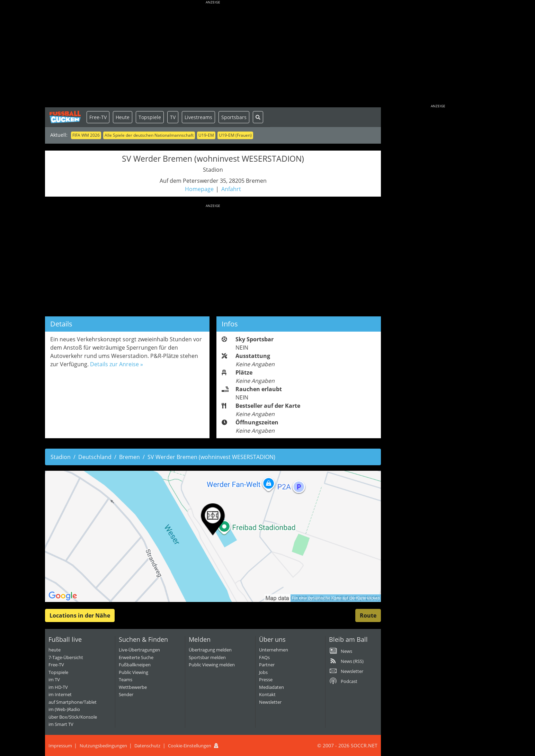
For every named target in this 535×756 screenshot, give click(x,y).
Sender (126, 694)
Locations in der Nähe (80, 615)
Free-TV (98, 117)
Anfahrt (231, 189)
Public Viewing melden (212, 665)
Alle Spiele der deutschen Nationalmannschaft (149, 135)
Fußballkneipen (135, 665)
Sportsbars (234, 117)
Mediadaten (271, 687)
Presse (266, 679)
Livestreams (198, 117)
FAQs (264, 657)
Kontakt (267, 694)
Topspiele (150, 117)
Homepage (199, 189)
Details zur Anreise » (117, 364)
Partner (267, 665)
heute (55, 650)
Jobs (263, 672)
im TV (54, 679)
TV (173, 117)
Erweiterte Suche (136, 657)
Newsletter (270, 702)
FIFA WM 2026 (86, 135)
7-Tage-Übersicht (66, 657)
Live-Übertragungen (139, 650)
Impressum (60, 746)
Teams (126, 679)
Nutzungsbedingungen (103, 746)
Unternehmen (274, 650)
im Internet (60, 694)
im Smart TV (61, 724)
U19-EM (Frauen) (235, 135)
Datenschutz (147, 746)
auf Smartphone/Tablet (73, 702)
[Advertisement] (213, 55)
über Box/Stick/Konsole (73, 717)
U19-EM (206, 135)
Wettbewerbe (133, 687)
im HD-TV (58, 687)
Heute (123, 117)
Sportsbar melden (207, 657)
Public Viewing (133, 672)
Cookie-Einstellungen (190, 746)
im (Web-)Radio (64, 709)
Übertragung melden (210, 650)
